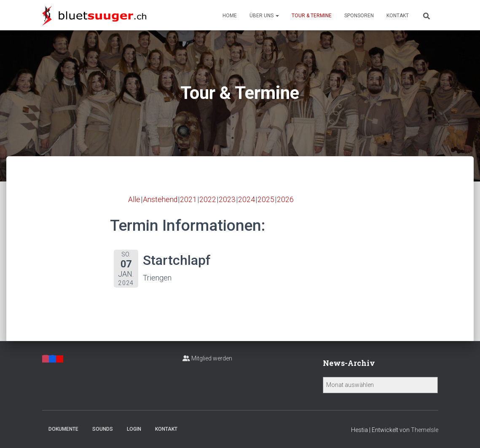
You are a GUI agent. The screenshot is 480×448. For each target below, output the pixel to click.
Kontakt (398, 16)
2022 (208, 199)
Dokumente (63, 429)
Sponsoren (359, 16)
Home (230, 16)
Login (134, 429)
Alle (134, 199)
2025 (266, 199)
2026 (286, 199)
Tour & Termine (312, 16)
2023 (228, 199)
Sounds (103, 429)
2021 (189, 199)
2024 (247, 199)
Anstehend (160, 199)
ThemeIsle (425, 430)
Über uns (264, 16)
